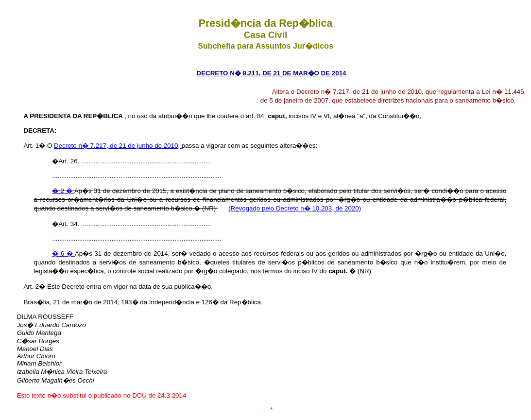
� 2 (59, 191)
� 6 (59, 254)
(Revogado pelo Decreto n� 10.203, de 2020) (295, 208)
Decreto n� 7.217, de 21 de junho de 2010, (118, 146)
